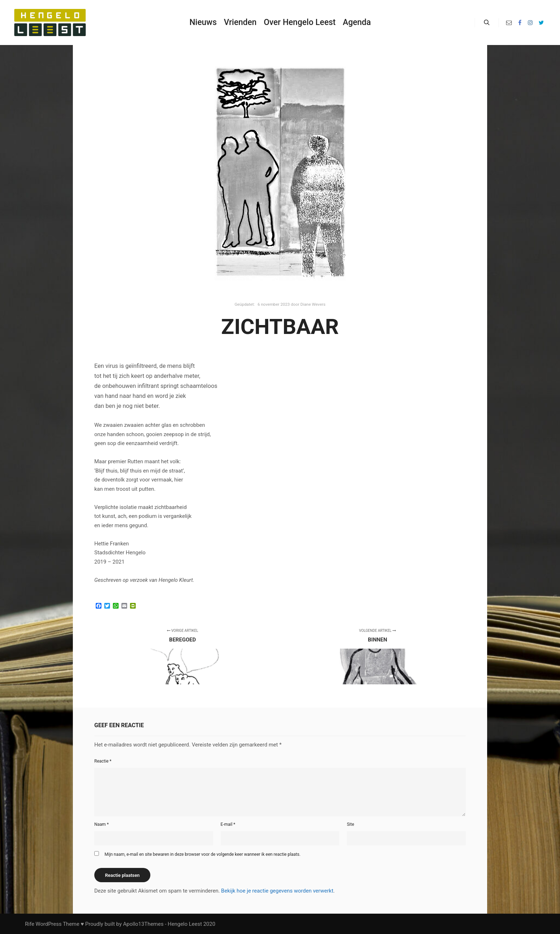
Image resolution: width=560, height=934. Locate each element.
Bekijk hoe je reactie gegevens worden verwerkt (277, 891)
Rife (30, 924)
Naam (101, 824)
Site (350, 824)
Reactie (103, 761)
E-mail (228, 824)
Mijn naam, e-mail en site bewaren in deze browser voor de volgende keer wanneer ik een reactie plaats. (203, 854)
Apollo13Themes (143, 924)
